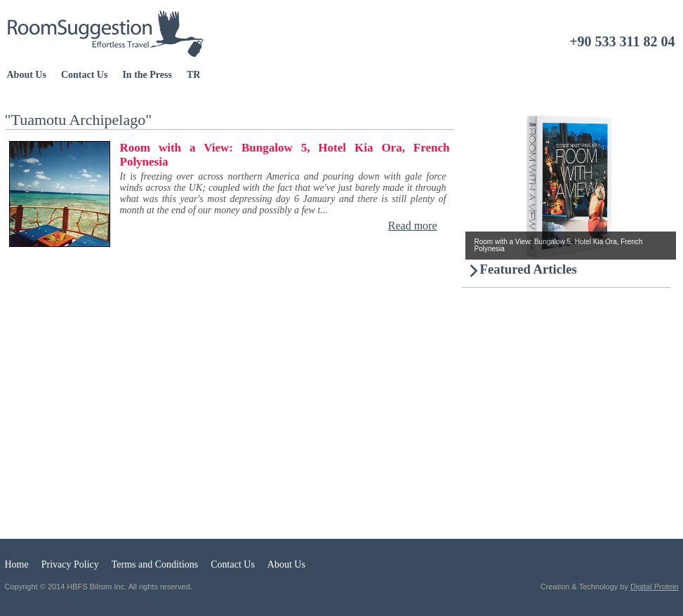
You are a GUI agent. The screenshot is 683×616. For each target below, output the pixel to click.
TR (193, 75)
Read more (413, 226)
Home (17, 564)
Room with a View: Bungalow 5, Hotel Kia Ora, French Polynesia (285, 155)
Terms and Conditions (155, 564)
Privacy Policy (70, 564)
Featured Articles (529, 269)
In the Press (147, 75)
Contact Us (85, 75)
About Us (27, 75)
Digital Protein (654, 587)
